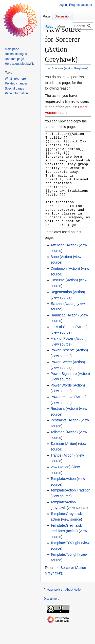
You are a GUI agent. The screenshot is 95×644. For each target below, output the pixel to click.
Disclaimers (51, 618)
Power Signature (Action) (70, 393)
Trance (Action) (62, 474)
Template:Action (63, 498)
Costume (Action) (64, 299)
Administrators (56, 113)
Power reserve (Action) (68, 416)
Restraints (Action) (65, 439)
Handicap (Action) (64, 334)
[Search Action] (83, 26)
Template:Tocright (64, 573)
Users (83, 107)
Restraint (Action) (64, 427)
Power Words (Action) (68, 404)
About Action (74, 609)
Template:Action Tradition (70, 509)
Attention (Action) (64, 264)
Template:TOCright (65, 562)
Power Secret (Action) (68, 381)
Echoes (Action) (63, 323)
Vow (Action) (60, 486)
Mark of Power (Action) (68, 357)
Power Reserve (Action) (69, 369)
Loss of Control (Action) (69, 346)
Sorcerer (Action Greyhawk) (70, 68)
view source (61, 316)
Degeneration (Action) (68, 311)
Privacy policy (53, 609)
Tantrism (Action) (64, 463)
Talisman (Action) (64, 451)
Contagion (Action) (65, 287)
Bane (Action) (61, 276)
